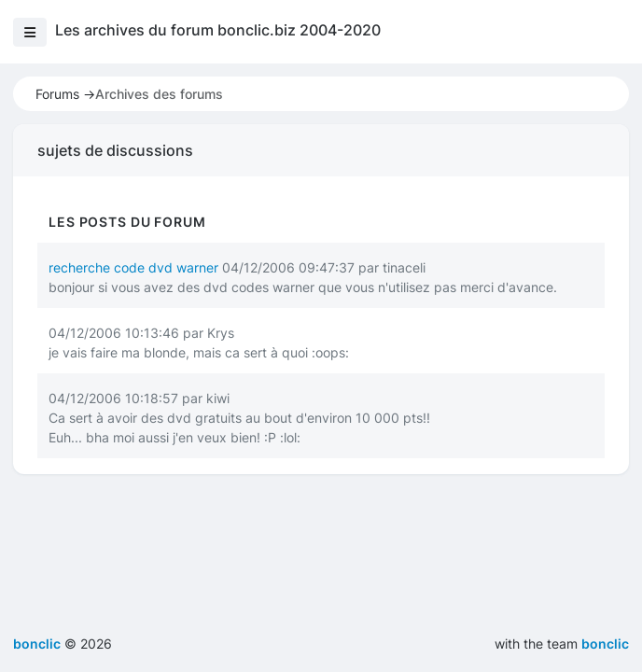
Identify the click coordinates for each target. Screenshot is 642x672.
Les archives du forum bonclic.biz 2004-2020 (218, 30)
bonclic (605, 644)
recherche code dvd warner (133, 267)
